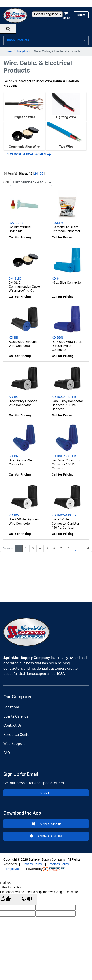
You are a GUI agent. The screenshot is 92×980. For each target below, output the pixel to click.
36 (41, 172)
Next (86, 547)
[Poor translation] (27, 899)
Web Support (14, 744)
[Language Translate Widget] (47, 14)
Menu (81, 15)
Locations (11, 707)
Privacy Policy (32, 864)
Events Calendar (17, 716)
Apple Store (46, 824)
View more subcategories (26, 153)
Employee (13, 869)
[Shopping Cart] (67, 16)
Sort (6, 181)
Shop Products (18, 40)
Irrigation (23, 50)
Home (8, 50)
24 (36, 172)
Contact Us (12, 726)
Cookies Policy (59, 864)
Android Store (46, 836)
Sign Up (46, 793)
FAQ (7, 753)
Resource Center (17, 735)
